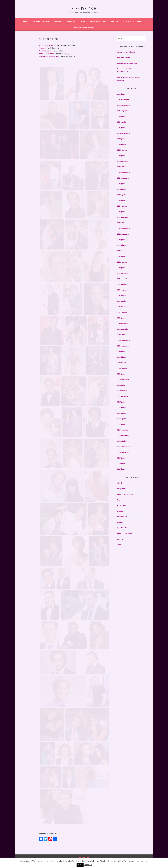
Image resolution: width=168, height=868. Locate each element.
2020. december (123, 323)
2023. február (122, 206)
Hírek (25, 21)
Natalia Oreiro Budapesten (127, 63)
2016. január (122, 469)
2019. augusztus (123, 380)
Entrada (120, 511)
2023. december (123, 161)
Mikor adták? (116, 21)
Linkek (138, 21)
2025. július (121, 116)
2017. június (122, 408)
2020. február (122, 368)
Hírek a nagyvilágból (125, 533)
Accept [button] (80, 865)
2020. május (122, 363)
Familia (120, 522)
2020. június (122, 357)
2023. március (122, 200)
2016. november (123, 436)
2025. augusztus (123, 111)
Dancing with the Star (125, 494)
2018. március (122, 385)
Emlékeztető (122, 505)
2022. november (123, 217)
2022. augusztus (123, 234)
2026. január (122, 94)
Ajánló (120, 483)
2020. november (123, 329)
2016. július (121, 458)
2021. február (122, 312)
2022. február (122, 262)
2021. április (122, 301)
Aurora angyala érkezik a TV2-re (129, 52)
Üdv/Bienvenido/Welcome (84, 27)
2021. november (123, 279)
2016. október (122, 441)
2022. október (122, 223)
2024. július (121, 139)
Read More (88, 865)
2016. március (122, 463)
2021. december (123, 273)
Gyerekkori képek (123, 528)
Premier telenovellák (40, 21)
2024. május (122, 144)
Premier (120, 539)
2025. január (122, 128)
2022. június (122, 245)
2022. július (121, 240)
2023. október (122, 167)
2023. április (122, 195)
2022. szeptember (124, 228)
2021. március (122, 307)
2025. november (123, 100)
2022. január (122, 268)
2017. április (122, 419)
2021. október (122, 284)
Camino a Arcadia (124, 58)
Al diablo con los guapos (48, 45)
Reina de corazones (46, 54)
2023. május (122, 189)
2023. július (121, 184)
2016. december (123, 430)
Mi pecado (43, 48)
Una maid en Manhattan (48, 56)
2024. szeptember (124, 133)
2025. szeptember (124, 105)
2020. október (122, 335)
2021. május (122, 295)
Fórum (129, 21)
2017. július (121, 402)
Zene (119, 545)
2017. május (122, 413)
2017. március (122, 424)
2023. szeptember (124, 172)
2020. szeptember (124, 340)
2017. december (123, 396)
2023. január (122, 212)
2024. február (122, 150)
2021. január (122, 318)
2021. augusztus (123, 290)
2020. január (122, 374)
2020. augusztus (123, 346)
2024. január (122, 156)
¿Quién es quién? (45, 51)
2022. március (122, 256)
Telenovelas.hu (84, 8)
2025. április (122, 122)
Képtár (82, 21)
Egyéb (119, 500)
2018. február (122, 391)
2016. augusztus (123, 452)
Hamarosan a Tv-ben (98, 21)
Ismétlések (58, 21)
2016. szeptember (124, 447)
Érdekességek (122, 517)
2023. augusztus (123, 178)
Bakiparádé (121, 489)
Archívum (71, 21)
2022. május (122, 251)
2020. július (121, 351)
